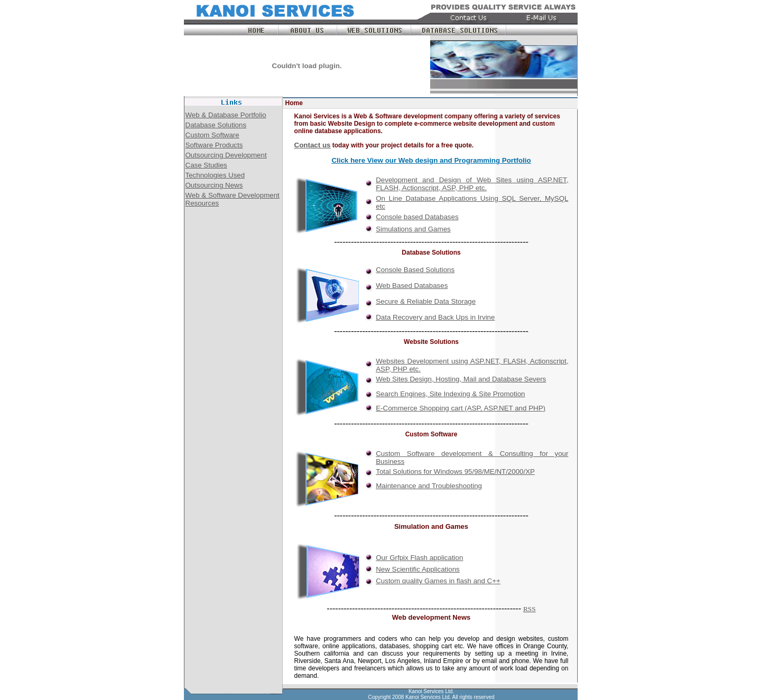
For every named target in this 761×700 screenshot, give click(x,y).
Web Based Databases (412, 286)
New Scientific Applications (418, 569)
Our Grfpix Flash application (419, 558)
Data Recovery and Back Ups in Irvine (435, 317)
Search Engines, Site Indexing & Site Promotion (450, 394)
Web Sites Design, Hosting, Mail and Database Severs (461, 379)
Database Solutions (216, 125)
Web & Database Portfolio (226, 115)
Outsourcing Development (226, 155)
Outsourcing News (214, 185)
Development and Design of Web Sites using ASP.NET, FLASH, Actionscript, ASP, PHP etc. (472, 184)
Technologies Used (215, 175)
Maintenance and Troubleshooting (429, 486)
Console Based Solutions (415, 270)
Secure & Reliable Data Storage (426, 301)
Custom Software (212, 135)
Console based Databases (417, 217)
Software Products (214, 145)
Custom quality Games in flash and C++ (438, 581)
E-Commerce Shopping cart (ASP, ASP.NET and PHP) (461, 408)
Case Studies (206, 165)
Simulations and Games (413, 229)
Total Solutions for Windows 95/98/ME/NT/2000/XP (455, 472)
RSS (530, 609)
